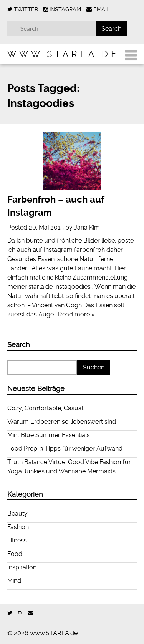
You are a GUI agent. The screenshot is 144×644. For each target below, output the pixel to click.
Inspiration (22, 567)
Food (15, 554)
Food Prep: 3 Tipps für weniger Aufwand (65, 448)
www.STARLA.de (63, 54)
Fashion (18, 527)
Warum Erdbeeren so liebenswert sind (62, 422)
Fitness (17, 540)
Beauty (17, 513)
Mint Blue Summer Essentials (49, 435)
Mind (14, 581)
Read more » (76, 314)
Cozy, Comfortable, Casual (45, 408)
